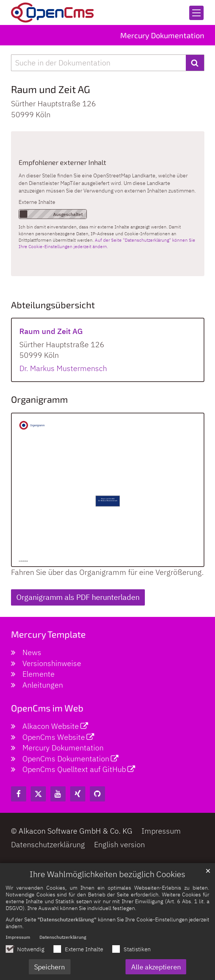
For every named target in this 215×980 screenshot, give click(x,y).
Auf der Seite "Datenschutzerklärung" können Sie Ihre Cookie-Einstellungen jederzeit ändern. (107, 243)
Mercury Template (48, 634)
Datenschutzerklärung (63, 941)
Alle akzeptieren (156, 971)
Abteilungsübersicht (53, 305)
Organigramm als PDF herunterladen (78, 597)
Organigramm (39, 399)
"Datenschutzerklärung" (67, 923)
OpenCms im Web (47, 708)
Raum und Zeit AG (51, 89)
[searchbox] (98, 63)
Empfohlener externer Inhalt (62, 162)
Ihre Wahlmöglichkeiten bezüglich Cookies (107, 878)
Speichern (49, 971)
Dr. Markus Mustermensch (63, 368)
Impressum (18, 941)
